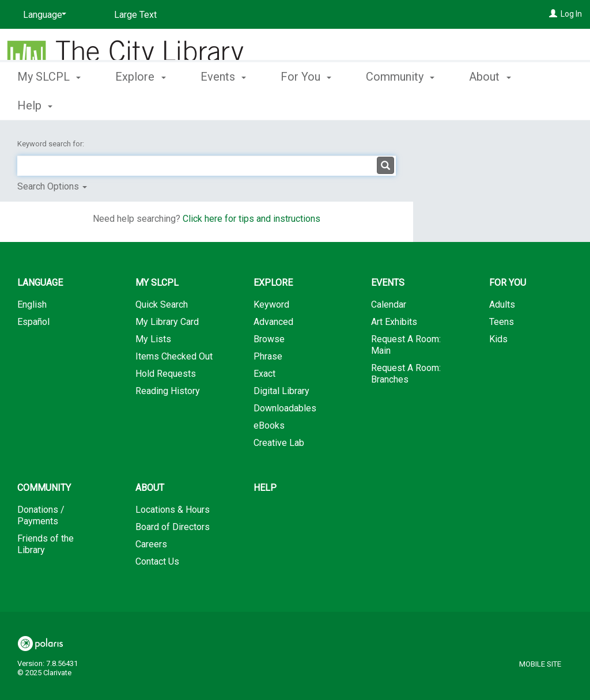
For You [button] (306, 104)
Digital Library (281, 391)
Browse (269, 339)
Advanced (273, 322)
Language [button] (40, 283)
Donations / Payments (41, 515)
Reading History (168, 391)
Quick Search (162, 304)
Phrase (268, 356)
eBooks (269, 425)
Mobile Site (540, 664)
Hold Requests (166, 374)
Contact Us (157, 561)
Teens (502, 322)
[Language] (43, 15)
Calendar (389, 304)
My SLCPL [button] (49, 104)
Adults (502, 304)
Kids (498, 339)
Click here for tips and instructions (251, 219)
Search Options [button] (52, 186)
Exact (264, 374)
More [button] (492, 105)
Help (265, 488)
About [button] (150, 488)
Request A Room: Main (406, 345)
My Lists (153, 339)
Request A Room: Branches (406, 374)
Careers (151, 544)
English (32, 304)
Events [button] (223, 104)
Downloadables (285, 408)
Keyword (271, 304)
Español (33, 322)
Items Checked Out (174, 356)
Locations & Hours (173, 510)
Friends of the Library (46, 544)
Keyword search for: (52, 144)
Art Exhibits (394, 322)
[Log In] (553, 14)
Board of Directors (173, 527)
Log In (571, 14)
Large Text (135, 15)
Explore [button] (140, 104)
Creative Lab (279, 443)
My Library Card (167, 322)
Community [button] (400, 104)
